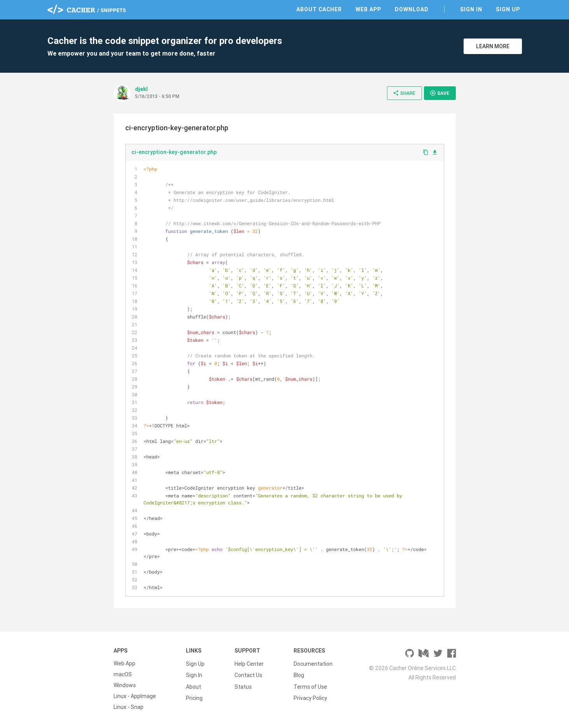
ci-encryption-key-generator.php (174, 152)
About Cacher (319, 9)
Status (243, 685)
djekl (141, 89)
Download (412, 9)
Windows (125, 685)
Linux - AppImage (135, 696)
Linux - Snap (129, 707)
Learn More (493, 46)
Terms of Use (310, 685)
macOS (123, 674)
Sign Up (508, 9)
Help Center (249, 663)
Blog (299, 674)
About (193, 685)
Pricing (194, 696)
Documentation (313, 663)
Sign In (471, 9)
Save (439, 93)
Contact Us (248, 674)
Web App (368, 9)
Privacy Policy (310, 696)
